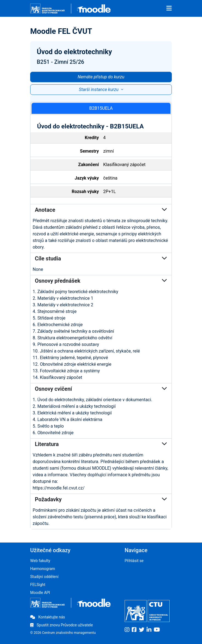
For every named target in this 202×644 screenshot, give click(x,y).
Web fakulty (40, 561)
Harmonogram (43, 569)
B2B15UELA (101, 108)
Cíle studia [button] (101, 258)
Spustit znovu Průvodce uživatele (61, 625)
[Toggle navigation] (169, 9)
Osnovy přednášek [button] (101, 281)
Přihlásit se (134, 561)
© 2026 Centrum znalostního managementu (63, 633)
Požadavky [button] (101, 499)
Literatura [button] (101, 444)
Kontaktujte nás (48, 617)
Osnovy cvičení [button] (101, 389)
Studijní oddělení (44, 577)
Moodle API (40, 593)
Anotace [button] (101, 210)
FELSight (38, 585)
